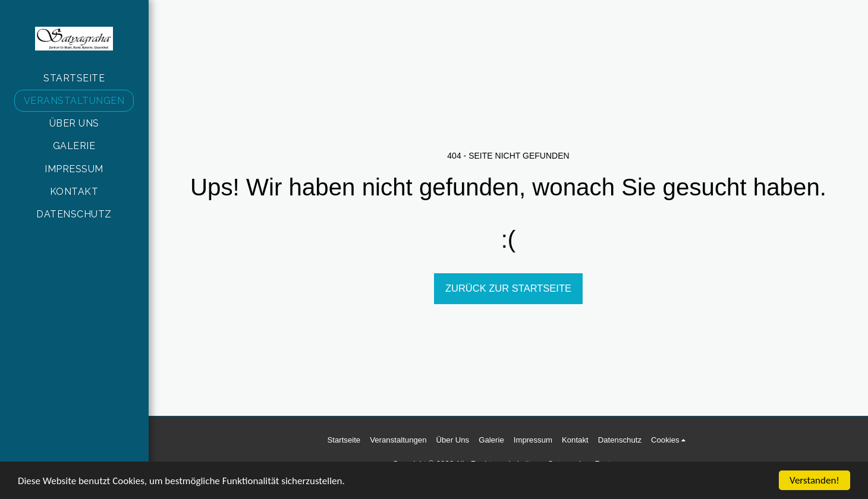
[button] (670, 440)
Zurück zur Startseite (508, 288)
